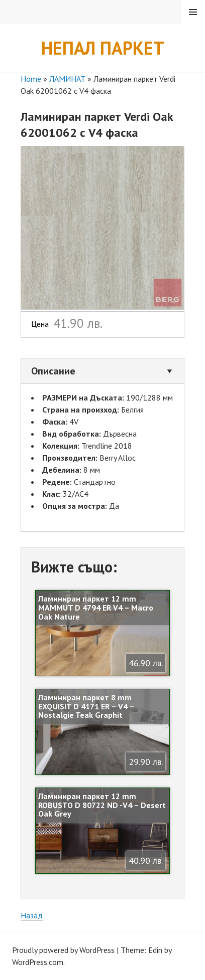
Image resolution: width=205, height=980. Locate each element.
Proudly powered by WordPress (63, 950)
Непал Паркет (103, 48)
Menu (193, 12)
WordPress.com (38, 962)
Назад (32, 915)
